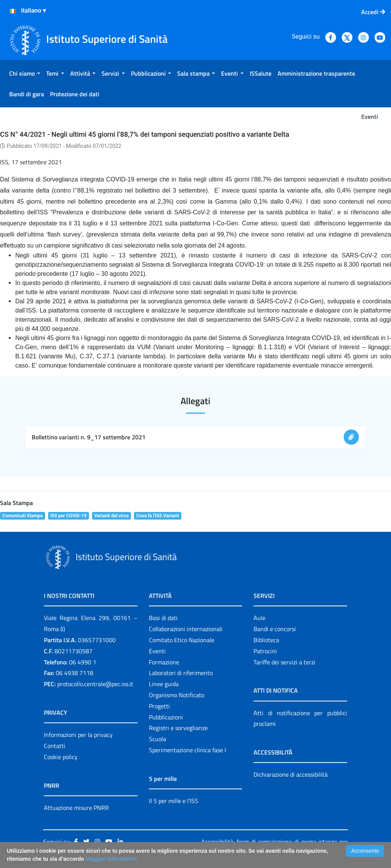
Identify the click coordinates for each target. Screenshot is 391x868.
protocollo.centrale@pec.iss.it (95, 684)
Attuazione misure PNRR (76, 808)
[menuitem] (25, 73)
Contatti (55, 746)
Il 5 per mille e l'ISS (174, 801)
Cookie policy (61, 757)
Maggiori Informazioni (111, 859)
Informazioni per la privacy (78, 735)
